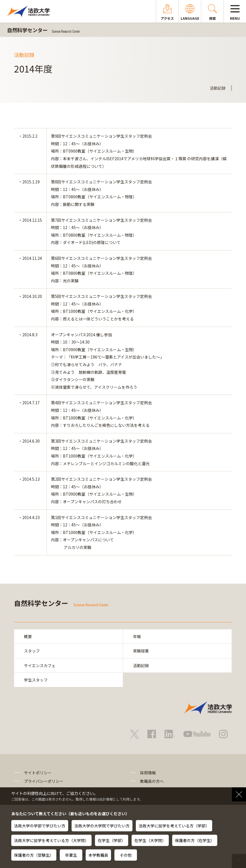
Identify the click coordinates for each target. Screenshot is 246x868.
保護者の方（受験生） (34, 855)
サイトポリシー (38, 773)
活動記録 (141, 665)
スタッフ (32, 651)
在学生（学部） (112, 840)
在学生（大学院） (150, 840)
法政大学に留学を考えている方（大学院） (51, 840)
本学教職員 (98, 855)
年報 (137, 636)
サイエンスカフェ (40, 665)
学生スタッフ (36, 680)
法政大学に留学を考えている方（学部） (174, 826)
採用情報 (148, 773)
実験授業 (141, 651)
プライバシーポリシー (44, 781)
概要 (28, 636)
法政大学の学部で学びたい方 (40, 826)
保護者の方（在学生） (195, 840)
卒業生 (71, 855)
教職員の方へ (152, 781)
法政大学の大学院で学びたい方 (102, 826)
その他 (126, 855)
